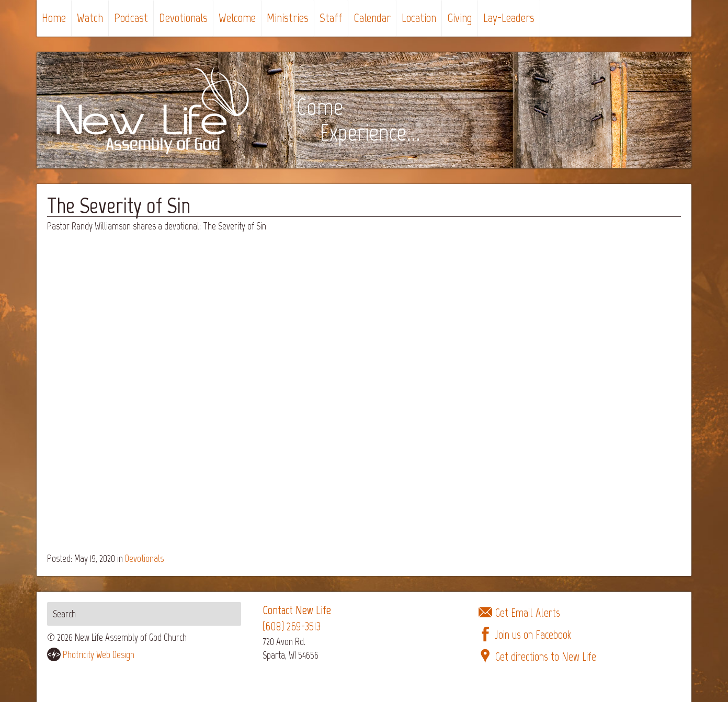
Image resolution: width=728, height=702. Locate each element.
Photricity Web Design (99, 655)
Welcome (237, 18)
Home (54, 18)
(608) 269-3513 (292, 626)
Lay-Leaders (509, 18)
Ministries (288, 18)
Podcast (131, 18)
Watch (90, 18)
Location (419, 18)
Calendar (372, 18)
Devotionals (183, 18)
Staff (331, 18)
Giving (460, 18)
